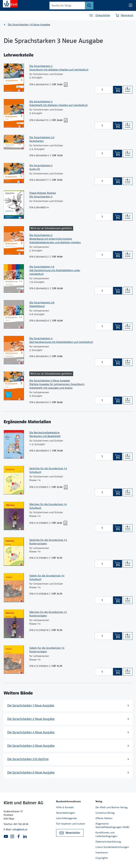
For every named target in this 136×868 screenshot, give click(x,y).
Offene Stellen (104, 818)
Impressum (102, 852)
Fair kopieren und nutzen (71, 824)
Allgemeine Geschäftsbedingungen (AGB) (112, 825)
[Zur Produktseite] (14, 78)
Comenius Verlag (105, 813)
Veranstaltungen (66, 813)
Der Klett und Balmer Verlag (111, 807)
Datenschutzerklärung (108, 842)
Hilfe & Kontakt (65, 807)
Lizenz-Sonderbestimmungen (112, 847)
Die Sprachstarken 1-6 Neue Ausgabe (29, 24)
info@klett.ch (20, 829)
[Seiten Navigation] (131, 5)
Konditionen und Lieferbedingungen (106, 834)
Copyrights (102, 858)
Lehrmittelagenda (66, 818)
